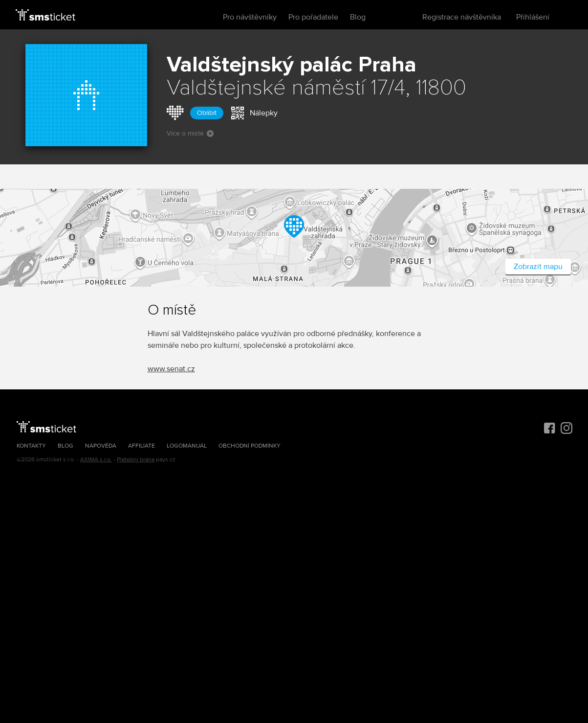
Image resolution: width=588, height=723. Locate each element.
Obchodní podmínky (250, 446)
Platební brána (136, 460)
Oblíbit (207, 113)
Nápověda (101, 446)
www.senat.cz (171, 369)
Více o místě (190, 133)
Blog (358, 17)
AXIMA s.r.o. (96, 460)
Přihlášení (533, 17)
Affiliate (142, 446)
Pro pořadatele (313, 17)
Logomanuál (187, 446)
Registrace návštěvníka (462, 17)
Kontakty (31, 446)
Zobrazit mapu (538, 267)
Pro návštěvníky (250, 17)
